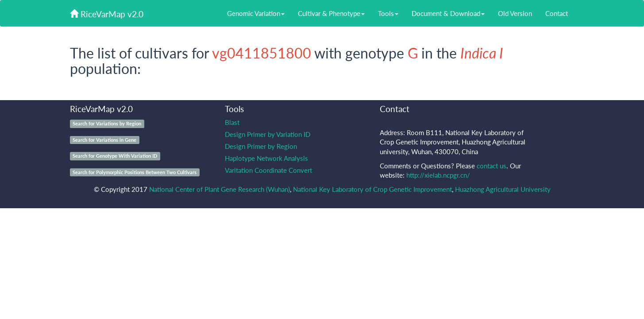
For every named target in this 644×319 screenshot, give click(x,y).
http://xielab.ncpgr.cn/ (438, 175)
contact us (492, 166)
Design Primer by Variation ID (268, 134)
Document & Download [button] (448, 13)
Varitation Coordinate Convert (268, 170)
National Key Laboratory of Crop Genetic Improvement (372, 189)
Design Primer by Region (261, 146)
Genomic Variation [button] (256, 13)
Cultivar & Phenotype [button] (331, 13)
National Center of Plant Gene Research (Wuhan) (220, 189)
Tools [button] (388, 13)
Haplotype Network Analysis (266, 158)
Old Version (515, 13)
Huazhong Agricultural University (503, 189)
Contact (557, 13)
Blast (232, 122)
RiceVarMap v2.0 (107, 14)
